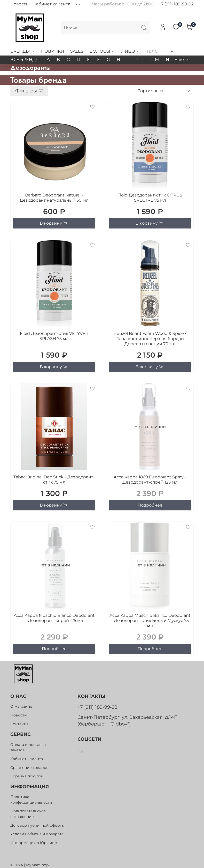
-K (136, 60)
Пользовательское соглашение (28, 814)
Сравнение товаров (29, 768)
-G (107, 60)
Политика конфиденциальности (31, 800)
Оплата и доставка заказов (28, 747)
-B (58, 60)
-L (146, 60)
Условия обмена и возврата (37, 834)
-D (78, 60)
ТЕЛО (155, 51)
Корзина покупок (27, 776)
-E (88, 60)
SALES (77, 51)
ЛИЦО (131, 51)
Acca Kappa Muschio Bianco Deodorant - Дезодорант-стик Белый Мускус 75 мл (150, 621)
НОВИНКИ (53, 51)
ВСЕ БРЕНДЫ (25, 60)
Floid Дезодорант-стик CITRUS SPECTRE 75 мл (150, 198)
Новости (19, 4)
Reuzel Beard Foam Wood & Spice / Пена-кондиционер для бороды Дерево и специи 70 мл (150, 339)
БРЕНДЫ (23, 51)
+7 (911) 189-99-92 (176, 4)
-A (47, 60)
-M (156, 60)
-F (98, 60)
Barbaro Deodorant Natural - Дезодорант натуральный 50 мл (54, 198)
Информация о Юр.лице (34, 843)
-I (127, 60)
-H (118, 60)
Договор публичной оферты (37, 825)
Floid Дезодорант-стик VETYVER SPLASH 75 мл (54, 336)
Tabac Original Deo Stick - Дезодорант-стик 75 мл (54, 480)
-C (68, 60)
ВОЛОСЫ (102, 51)
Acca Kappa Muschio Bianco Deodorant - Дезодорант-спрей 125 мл (54, 618)
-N (167, 60)
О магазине (21, 706)
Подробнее (150, 505)
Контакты (19, 724)
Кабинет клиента (52, 4)
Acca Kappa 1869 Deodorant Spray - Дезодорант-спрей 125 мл (150, 480)
